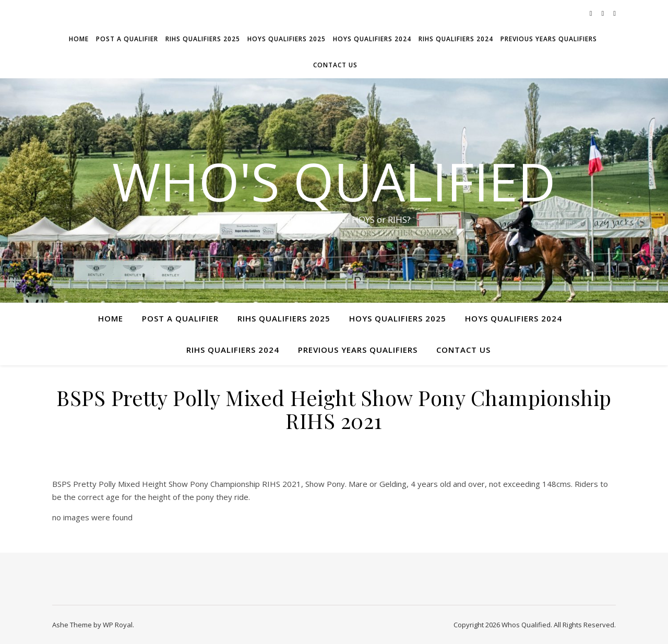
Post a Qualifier (127, 39)
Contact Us (335, 65)
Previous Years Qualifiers (549, 39)
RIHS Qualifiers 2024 (456, 39)
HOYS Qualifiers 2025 (287, 39)
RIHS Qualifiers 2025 (203, 39)
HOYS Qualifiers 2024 (372, 39)
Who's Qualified (334, 181)
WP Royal (118, 625)
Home (79, 39)
